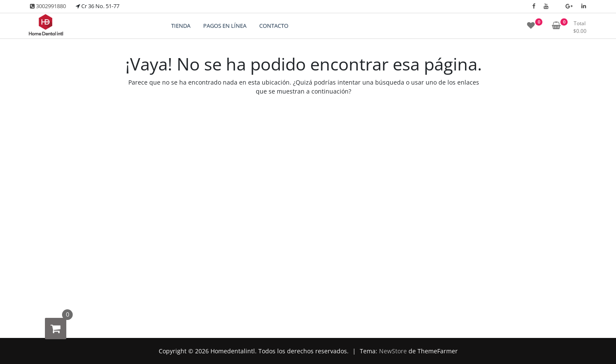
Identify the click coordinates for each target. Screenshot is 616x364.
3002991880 (48, 6)
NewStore (393, 351)
